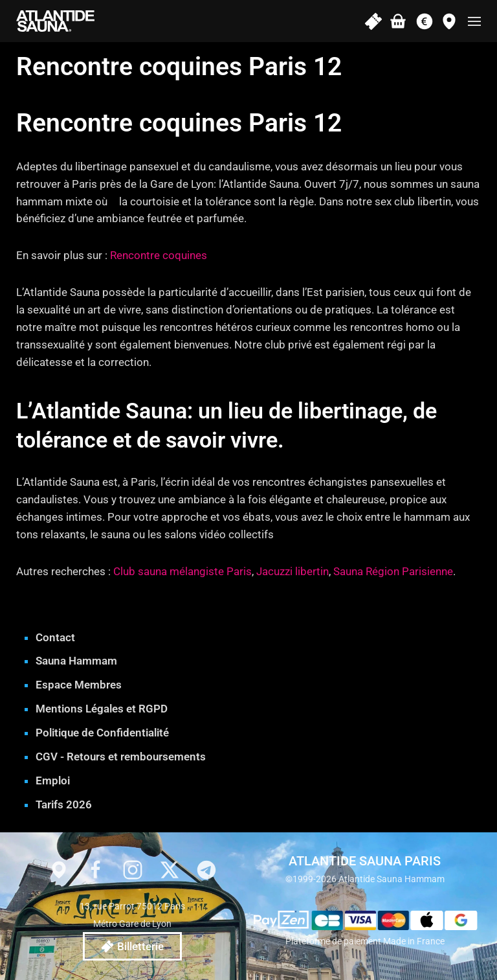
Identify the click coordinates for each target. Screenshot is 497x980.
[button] (474, 21)
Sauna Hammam (76, 661)
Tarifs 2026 (64, 804)
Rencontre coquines (159, 255)
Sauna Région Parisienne (393, 571)
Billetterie (132, 946)
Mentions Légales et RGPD (102, 709)
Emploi (53, 781)
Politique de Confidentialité (102, 733)
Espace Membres (79, 685)
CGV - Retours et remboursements (121, 757)
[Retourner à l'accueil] (55, 21)
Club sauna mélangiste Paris (182, 571)
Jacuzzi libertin (293, 571)
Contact (55, 637)
